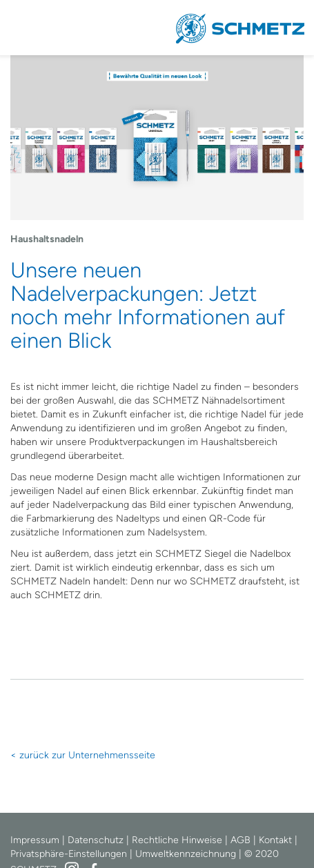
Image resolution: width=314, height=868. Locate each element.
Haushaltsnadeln (47, 239)
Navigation (28, 28)
